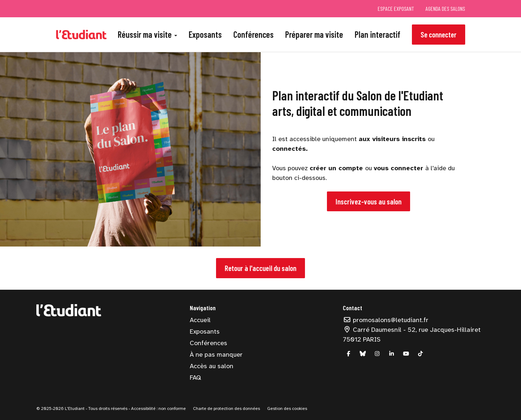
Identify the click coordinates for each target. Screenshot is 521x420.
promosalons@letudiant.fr (386, 320)
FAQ (195, 378)
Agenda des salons (445, 8)
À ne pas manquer (216, 354)
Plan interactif (378, 34)
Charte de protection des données (226, 408)
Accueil (200, 320)
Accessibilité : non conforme (158, 408)
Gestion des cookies (287, 408)
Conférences (253, 34)
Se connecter (439, 34)
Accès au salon (212, 366)
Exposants (205, 34)
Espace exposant (396, 8)
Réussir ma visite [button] (147, 34)
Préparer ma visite (314, 34)
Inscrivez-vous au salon (369, 201)
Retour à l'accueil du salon (260, 268)
